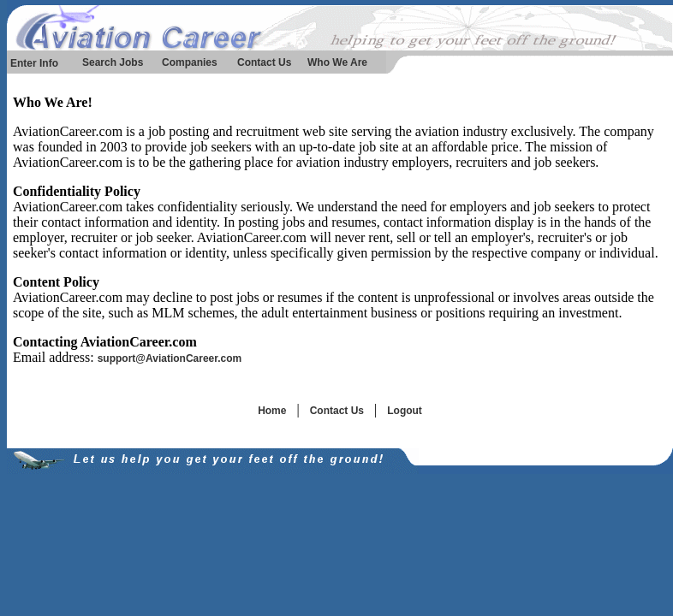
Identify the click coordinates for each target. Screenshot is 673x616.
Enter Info (34, 63)
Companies (190, 62)
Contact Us (264, 62)
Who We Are (337, 62)
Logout (405, 411)
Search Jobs (113, 62)
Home (272, 411)
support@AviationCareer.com (170, 358)
